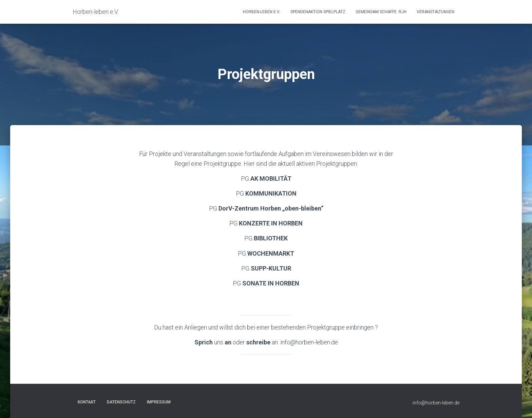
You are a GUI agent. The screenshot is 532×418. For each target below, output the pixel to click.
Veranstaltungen (435, 12)
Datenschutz (121, 402)
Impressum (159, 402)
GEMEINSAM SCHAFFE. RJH (381, 12)
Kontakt (87, 402)
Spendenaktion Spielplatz (318, 12)
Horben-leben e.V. (262, 12)
